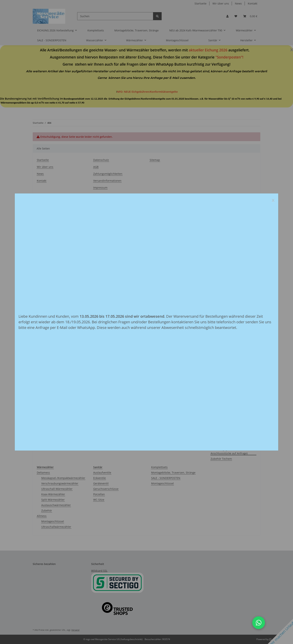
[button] (259, 623)
